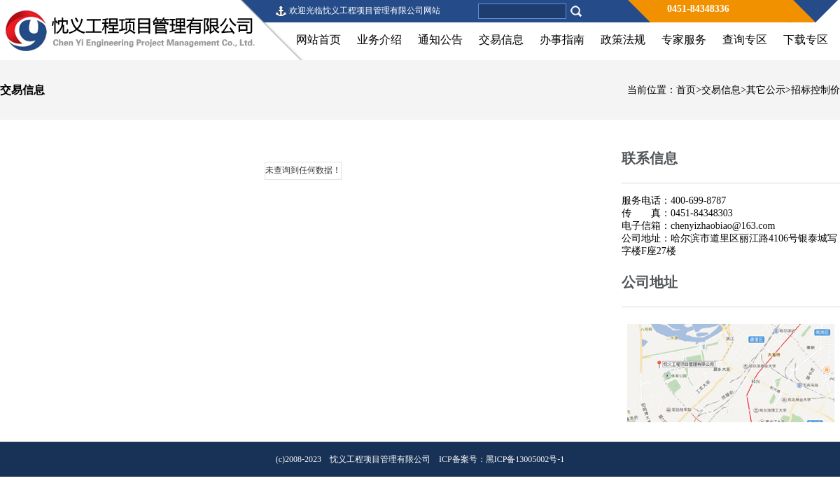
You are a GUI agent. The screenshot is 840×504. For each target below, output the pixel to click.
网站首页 (318, 40)
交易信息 (501, 40)
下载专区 (806, 40)
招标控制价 (815, 90)
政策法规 (623, 40)
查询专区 (745, 40)
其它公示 (766, 90)
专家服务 (684, 40)
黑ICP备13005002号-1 (525, 459)
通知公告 (440, 40)
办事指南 (562, 40)
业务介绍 (379, 40)
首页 (686, 90)
